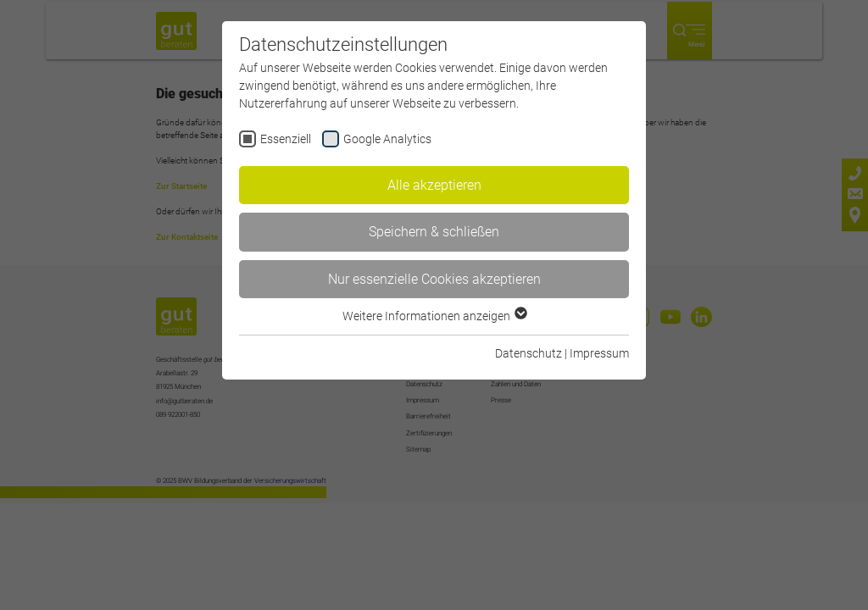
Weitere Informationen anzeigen (434, 316)
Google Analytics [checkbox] (387, 139)
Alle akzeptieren (434, 185)
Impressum (599, 353)
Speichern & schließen (434, 232)
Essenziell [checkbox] (286, 139)
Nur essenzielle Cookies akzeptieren (434, 279)
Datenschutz (529, 353)
